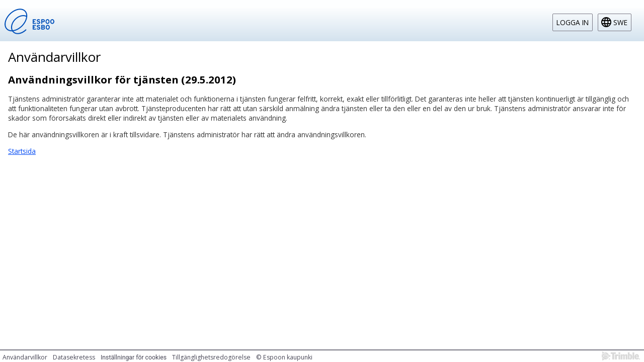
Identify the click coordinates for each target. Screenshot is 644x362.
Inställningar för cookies (134, 357)
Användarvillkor (25, 357)
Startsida (22, 151)
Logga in (573, 22)
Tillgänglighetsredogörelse (211, 357)
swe (620, 22)
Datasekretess (74, 357)
